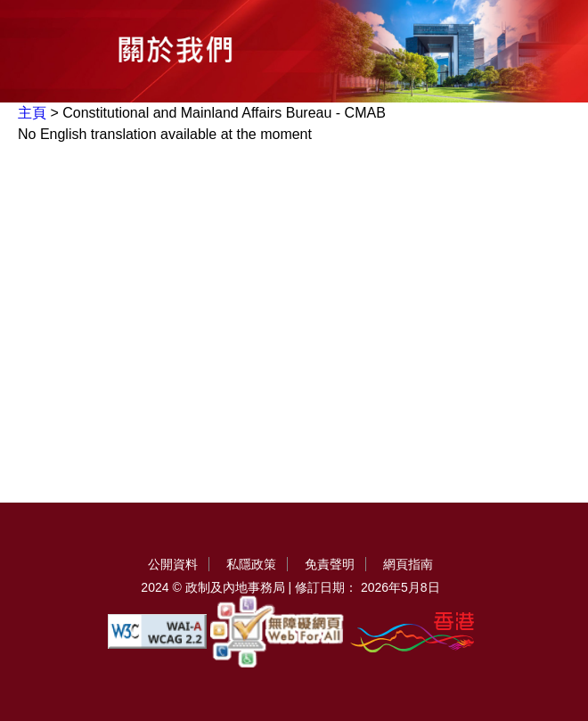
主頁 (32, 113)
